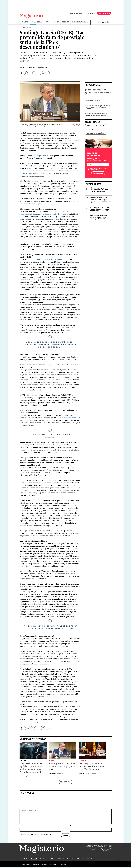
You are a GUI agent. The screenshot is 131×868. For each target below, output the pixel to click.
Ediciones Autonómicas (81, 23)
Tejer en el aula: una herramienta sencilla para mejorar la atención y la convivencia (99, 193)
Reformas (52, 761)
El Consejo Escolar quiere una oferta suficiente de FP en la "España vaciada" (97, 110)
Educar (33, 23)
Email (22, 826)
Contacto (109, 847)
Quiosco (73, 13)
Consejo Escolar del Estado (55, 214)
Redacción (52, 774)
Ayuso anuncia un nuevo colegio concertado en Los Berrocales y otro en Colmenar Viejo (100, 203)
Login (94, 13)
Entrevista (23, 761)
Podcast (65, 23)
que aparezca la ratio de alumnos (32, 174)
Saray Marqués (24, 68)
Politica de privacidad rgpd (49, 865)
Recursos (41, 23)
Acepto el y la (99, 172)
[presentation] (32, 802)
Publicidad (79, 13)
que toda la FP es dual (42, 375)
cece (89, 132)
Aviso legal (98, 171)
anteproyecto (41, 156)
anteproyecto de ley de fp (96, 128)
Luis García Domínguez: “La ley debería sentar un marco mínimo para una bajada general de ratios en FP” (98, 94)
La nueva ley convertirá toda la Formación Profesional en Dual (96, 117)
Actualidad (24, 23)
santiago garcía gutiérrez (96, 136)
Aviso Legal (49, 835)
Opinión (49, 23)
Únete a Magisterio (96, 846)
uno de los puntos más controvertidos (47, 260)
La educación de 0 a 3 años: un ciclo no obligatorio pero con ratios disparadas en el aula (101, 212)
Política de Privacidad (38, 835)
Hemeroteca (87, 13)
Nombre (73, 826)
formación (66, 710)
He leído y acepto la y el (37, 835)
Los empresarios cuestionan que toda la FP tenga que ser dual (98, 102)
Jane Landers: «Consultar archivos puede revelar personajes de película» (98, 220)
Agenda (56, 23)
